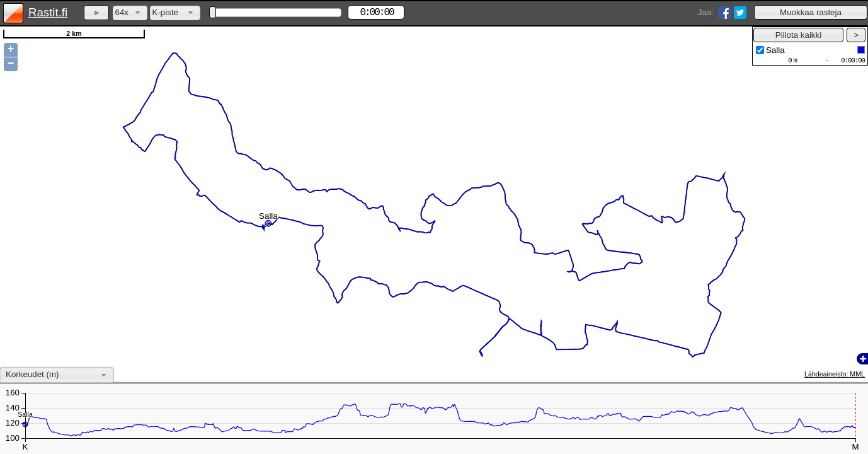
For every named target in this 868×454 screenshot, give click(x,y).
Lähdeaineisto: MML (835, 374)
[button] (811, 12)
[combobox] (130, 13)
